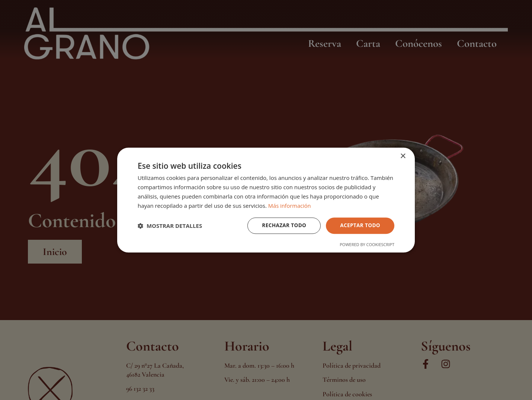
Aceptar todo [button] (360, 225)
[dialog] (266, 200)
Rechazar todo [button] (282, 225)
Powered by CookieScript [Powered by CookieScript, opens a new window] (367, 245)
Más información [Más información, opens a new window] (290, 205)
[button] (170, 226)
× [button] (403, 156)
